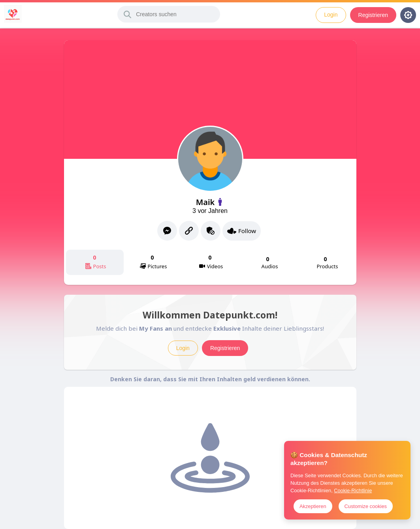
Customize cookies (366, 506)
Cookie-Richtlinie (353, 490)
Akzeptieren (313, 506)
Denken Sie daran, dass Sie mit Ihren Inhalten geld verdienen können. (210, 379)
